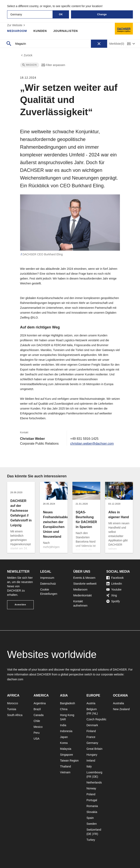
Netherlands (94, 782)
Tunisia (12, 709)
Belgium (92, 709)
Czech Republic (96, 719)
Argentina (40, 703)
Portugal (92, 800)
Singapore (67, 755)
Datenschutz (48, 584)
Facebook (115, 578)
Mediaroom (17, 31)
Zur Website (17, 25)
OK (61, 14)
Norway (91, 788)
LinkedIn (114, 584)
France (91, 737)
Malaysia (66, 749)
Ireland (91, 761)
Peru (37, 733)
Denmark (92, 725)
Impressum (47, 578)
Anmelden (20, 605)
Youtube (114, 590)
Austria (91, 703)
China (64, 709)
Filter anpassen (53, 65)
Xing (112, 595)
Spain (90, 818)
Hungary (92, 755)
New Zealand (121, 709)
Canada (38, 715)
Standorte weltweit (85, 584)
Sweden (92, 824)
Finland (91, 731)
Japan (64, 737)
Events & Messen (84, 578)
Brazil (37, 709)
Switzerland (94, 830)
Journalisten (66, 31)
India (63, 725)
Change (102, 14)
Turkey (91, 840)
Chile (37, 721)
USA (36, 739)
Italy (89, 766)
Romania (92, 806)
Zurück (26, 55)
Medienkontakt (82, 595)
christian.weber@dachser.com (92, 444)
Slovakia (92, 812)
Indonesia (66, 731)
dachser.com (15, 679)
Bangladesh (68, 703)
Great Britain (94, 749)
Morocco (13, 703)
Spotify (113, 601)
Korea (64, 743)
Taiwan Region (69, 761)
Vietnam (65, 772)
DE (95, 777)
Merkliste (117, 44)
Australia (118, 703)
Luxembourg (94, 772)
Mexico (38, 727)
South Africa (15, 715)
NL (95, 713)
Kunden (40, 31)
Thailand (66, 766)
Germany (92, 743)
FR (89, 713)
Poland (91, 794)
